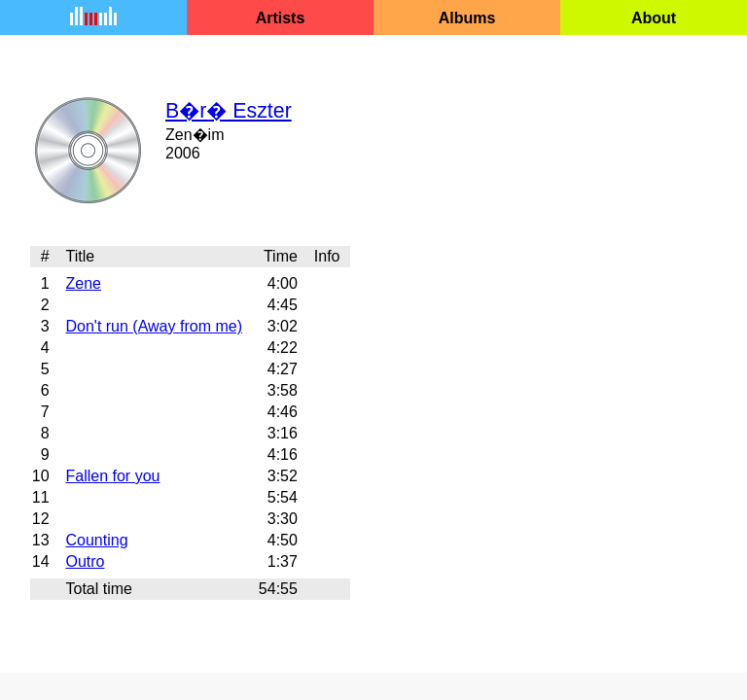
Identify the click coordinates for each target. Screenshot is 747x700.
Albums (467, 18)
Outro (85, 561)
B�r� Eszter (229, 111)
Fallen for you (112, 476)
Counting (96, 540)
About (654, 18)
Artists (281, 18)
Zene (83, 283)
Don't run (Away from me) (153, 326)
